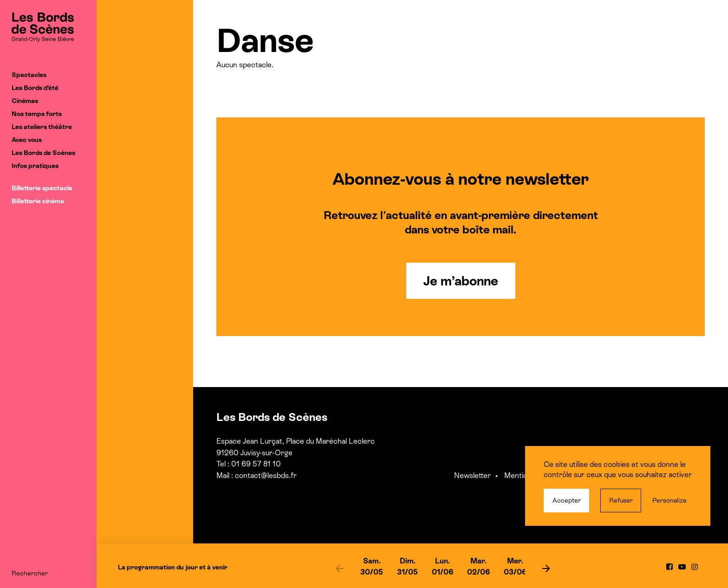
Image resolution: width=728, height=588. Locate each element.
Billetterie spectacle (42, 188)
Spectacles (29, 75)
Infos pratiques (35, 166)
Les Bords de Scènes (43, 153)
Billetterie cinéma (38, 201)
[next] (546, 568)
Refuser (621, 500)
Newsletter (472, 475)
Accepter (567, 500)
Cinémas (25, 101)
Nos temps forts (37, 114)
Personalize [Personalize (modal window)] (669, 500)
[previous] (339, 568)
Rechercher (30, 573)
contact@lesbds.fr (266, 475)
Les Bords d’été (35, 88)
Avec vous (27, 140)
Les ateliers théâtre (42, 127)
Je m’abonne (461, 281)
